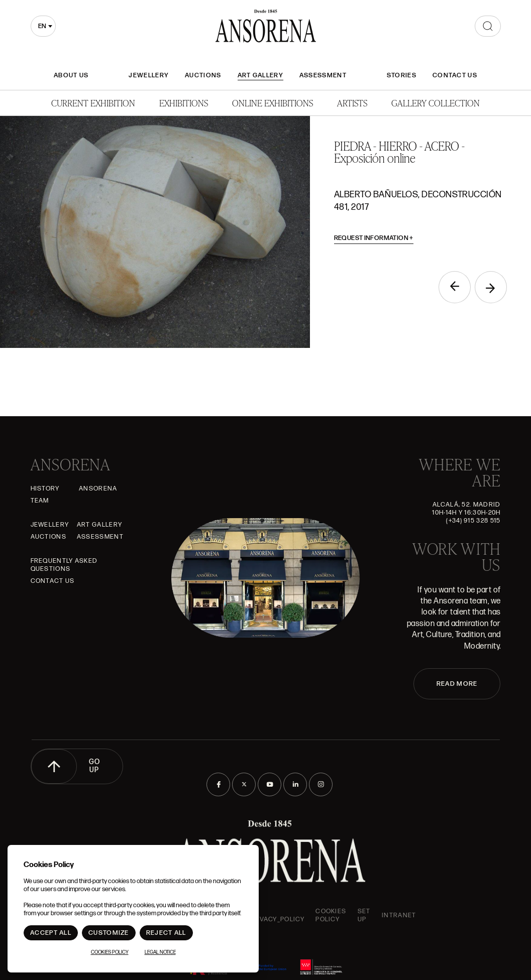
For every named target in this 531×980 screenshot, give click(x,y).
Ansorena (98, 488)
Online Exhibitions (273, 103)
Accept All (51, 933)
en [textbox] (42, 26)
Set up (364, 915)
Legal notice (160, 952)
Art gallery (260, 75)
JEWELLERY (149, 75)
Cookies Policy (331, 915)
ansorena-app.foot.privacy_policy (260, 915)
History (45, 488)
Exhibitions (184, 103)
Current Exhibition (93, 103)
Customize (109, 933)
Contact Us (455, 75)
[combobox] (43, 26)
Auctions (203, 75)
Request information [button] (374, 238)
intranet (399, 915)
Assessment (323, 75)
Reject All (166, 933)
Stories (402, 75)
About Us (71, 75)
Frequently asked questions (64, 565)
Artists (352, 103)
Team (40, 501)
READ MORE (457, 684)
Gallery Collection (436, 103)
